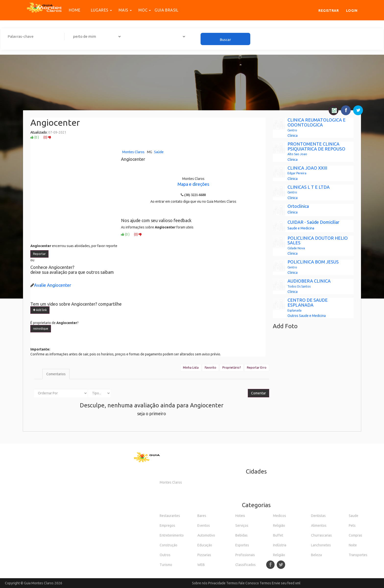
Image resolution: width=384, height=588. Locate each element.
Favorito (210, 368)
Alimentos (319, 525)
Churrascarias (321, 535)
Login (352, 11)
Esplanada (294, 310)
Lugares (99, 10)
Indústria (280, 545)
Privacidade (217, 583)
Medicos (280, 516)
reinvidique (41, 329)
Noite (353, 545)
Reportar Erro (257, 368)
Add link (40, 310)
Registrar (329, 11)
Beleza (316, 555)
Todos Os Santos (299, 286)
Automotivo (206, 535)
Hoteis (240, 516)
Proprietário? (232, 368)
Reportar (39, 254)
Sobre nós (200, 583)
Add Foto (285, 326)
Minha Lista (191, 368)
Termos (232, 583)
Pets (352, 525)
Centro (292, 130)
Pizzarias (204, 555)
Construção (168, 545)
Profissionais (245, 555)
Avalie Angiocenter (53, 285)
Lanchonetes (321, 545)
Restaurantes (170, 516)
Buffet (278, 535)
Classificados (246, 565)
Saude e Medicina (301, 228)
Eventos (204, 525)
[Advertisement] (192, 75)
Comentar (258, 393)
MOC (142, 10)
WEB (201, 565)
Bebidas (241, 535)
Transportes (358, 555)
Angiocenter (55, 122)
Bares (202, 516)
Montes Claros (133, 152)
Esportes (242, 545)
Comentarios (56, 374)
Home (75, 10)
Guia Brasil (166, 10)
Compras (355, 535)
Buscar (225, 40)
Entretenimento (172, 535)
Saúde (159, 152)
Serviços (242, 525)
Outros (293, 316)
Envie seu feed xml (286, 583)
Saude (354, 516)
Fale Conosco (249, 583)
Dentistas (318, 516)
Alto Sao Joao (297, 154)
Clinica (293, 136)
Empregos (167, 525)
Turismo (166, 565)
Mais (122, 10)
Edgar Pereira (297, 173)
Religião (279, 525)
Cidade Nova (296, 248)
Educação (205, 545)
